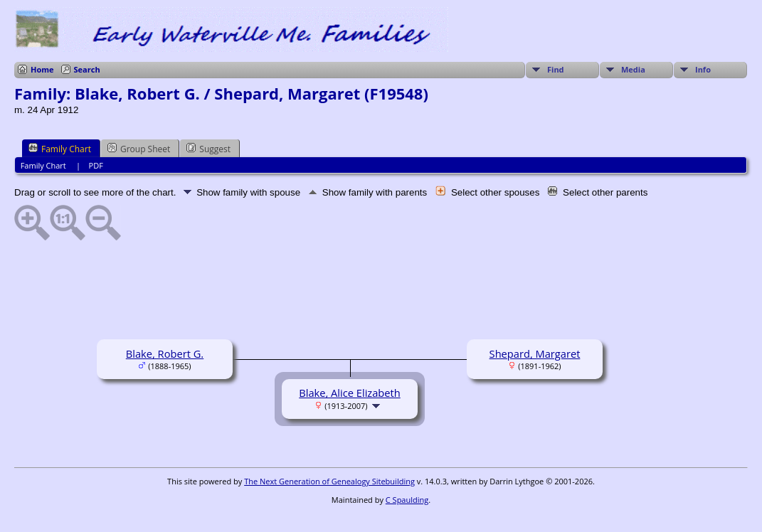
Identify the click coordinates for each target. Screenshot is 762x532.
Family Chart (60, 149)
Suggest (208, 149)
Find (556, 69)
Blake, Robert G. (165, 353)
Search (87, 69)
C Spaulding (407, 500)
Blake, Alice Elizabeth (350, 393)
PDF (96, 165)
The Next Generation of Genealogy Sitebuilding (329, 481)
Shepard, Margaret (535, 353)
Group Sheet (139, 149)
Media (633, 69)
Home (42, 69)
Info (703, 69)
